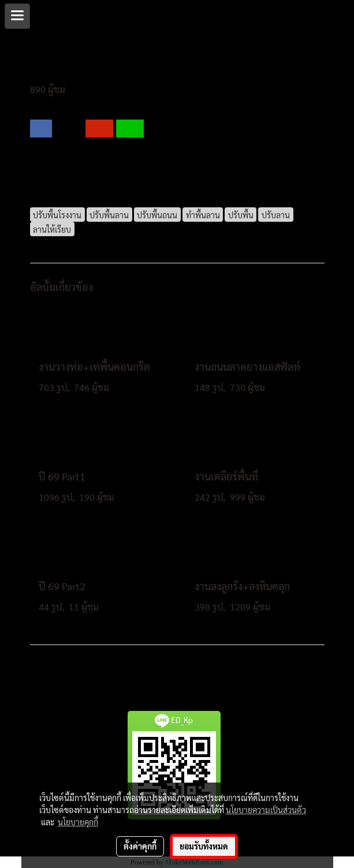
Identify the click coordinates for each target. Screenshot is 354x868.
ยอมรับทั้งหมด (204, 846)
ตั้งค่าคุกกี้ (140, 846)
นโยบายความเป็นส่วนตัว (266, 810)
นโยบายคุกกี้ (78, 822)
